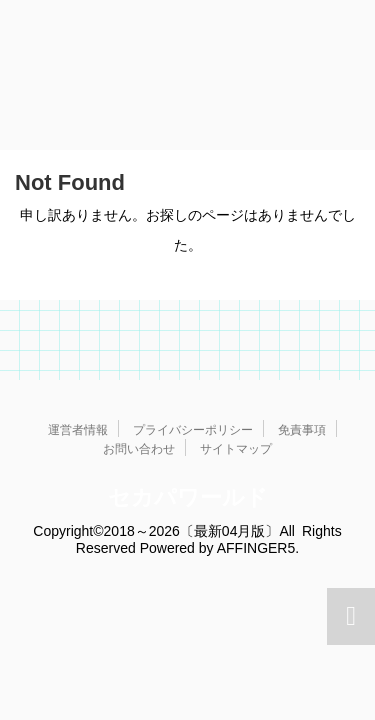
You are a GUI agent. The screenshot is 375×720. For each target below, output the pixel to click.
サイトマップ (236, 449)
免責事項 (302, 430)
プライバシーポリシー (193, 430)
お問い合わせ (139, 449)
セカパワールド (188, 497)
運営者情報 (78, 430)
